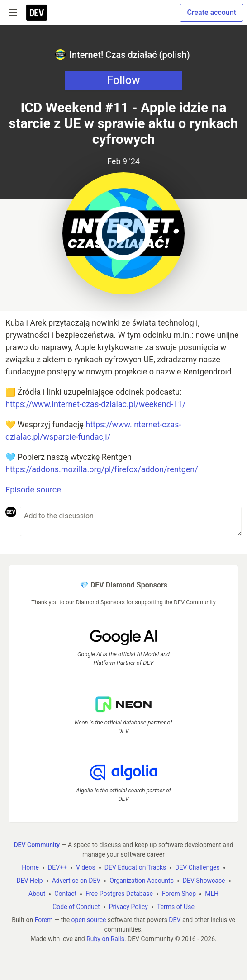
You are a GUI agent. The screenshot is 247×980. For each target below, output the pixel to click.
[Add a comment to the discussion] (131, 521)
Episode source (33, 490)
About (37, 894)
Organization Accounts (142, 881)
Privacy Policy (128, 907)
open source (89, 920)
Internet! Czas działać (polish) (122, 55)
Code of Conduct (76, 907)
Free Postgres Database (119, 894)
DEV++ (57, 867)
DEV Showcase (204, 881)
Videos (86, 867)
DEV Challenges (197, 867)
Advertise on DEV (76, 881)
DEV (175, 920)
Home (30, 867)
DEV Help (29, 881)
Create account (211, 12)
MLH (212, 894)
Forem (44, 920)
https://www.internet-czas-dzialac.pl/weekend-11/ (96, 404)
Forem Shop (179, 894)
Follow (123, 80)
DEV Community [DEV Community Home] (37, 845)
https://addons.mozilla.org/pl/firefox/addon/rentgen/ (102, 469)
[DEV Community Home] (37, 13)
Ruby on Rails (105, 939)
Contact (65, 894)
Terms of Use (176, 907)
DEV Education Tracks (135, 867)
